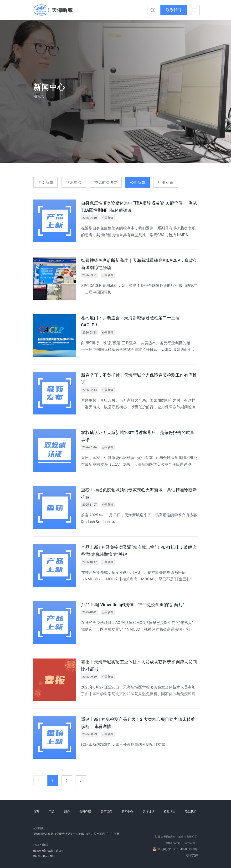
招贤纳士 (169, 812)
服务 (67, 812)
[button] (194, 10)
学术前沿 (74, 182)
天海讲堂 (149, 812)
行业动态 (166, 182)
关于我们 (106, 812)
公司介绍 (85, 812)
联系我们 (174, 10)
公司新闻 (138, 182)
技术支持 (192, 855)
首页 (36, 812)
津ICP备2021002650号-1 (182, 843)
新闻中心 (127, 812)
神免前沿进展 (106, 182)
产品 (51, 812)
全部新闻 (46, 182)
